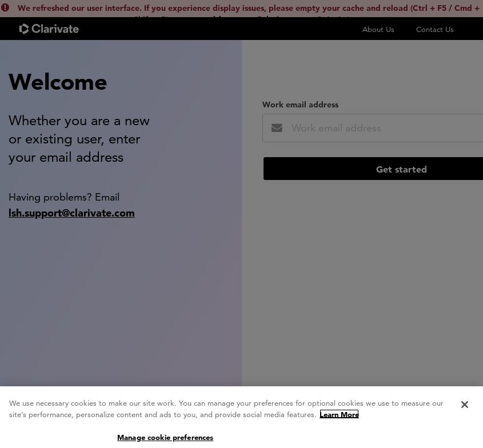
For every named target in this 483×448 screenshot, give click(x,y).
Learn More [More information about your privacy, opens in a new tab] (339, 419)
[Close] (465, 410)
